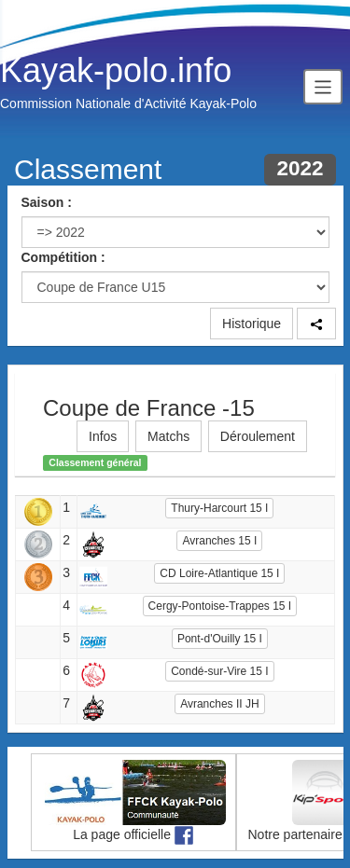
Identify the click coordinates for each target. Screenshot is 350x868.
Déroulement (258, 436)
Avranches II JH (219, 704)
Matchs (168, 436)
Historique (252, 324)
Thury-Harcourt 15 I (219, 508)
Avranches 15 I (219, 541)
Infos (103, 436)
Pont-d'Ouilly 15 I (220, 639)
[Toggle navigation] (323, 86)
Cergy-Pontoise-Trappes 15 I (220, 606)
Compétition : (63, 257)
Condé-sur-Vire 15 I (220, 671)
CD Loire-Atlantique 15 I (219, 573)
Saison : (47, 202)
